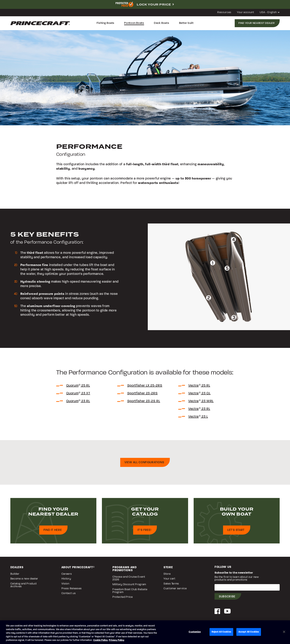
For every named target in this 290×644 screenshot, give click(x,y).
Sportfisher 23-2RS (143, 395)
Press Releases (72, 590)
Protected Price (123, 599)
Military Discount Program (129, 586)
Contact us (69, 595)
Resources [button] (224, 12)
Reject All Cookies (221, 632)
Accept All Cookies (249, 632)
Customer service (175, 590)
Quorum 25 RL (78, 387)
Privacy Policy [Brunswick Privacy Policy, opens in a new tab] (117, 640)
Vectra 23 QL (199, 395)
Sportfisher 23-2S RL (144, 403)
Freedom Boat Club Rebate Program (130, 592)
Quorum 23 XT (78, 395)
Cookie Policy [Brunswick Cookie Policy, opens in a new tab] (101, 640)
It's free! (144, 532)
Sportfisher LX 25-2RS (145, 387)
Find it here (53, 532)
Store (167, 576)
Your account (246, 12)
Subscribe (227, 598)
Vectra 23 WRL (201, 403)
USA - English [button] (270, 12)
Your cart (169, 580)
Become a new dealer (24, 580)
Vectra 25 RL (199, 387)
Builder (15, 576)
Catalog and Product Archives (24, 587)
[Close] (284, 632)
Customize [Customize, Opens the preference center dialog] (195, 632)
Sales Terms (171, 585)
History (66, 580)
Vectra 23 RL (199, 410)
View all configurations (144, 464)
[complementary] (145, 4)
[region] (145, 632)
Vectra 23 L (198, 418)
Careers (67, 576)
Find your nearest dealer (256, 23)
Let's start (236, 532)
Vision (65, 585)
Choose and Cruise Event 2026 (129, 580)
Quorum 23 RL (78, 403)
